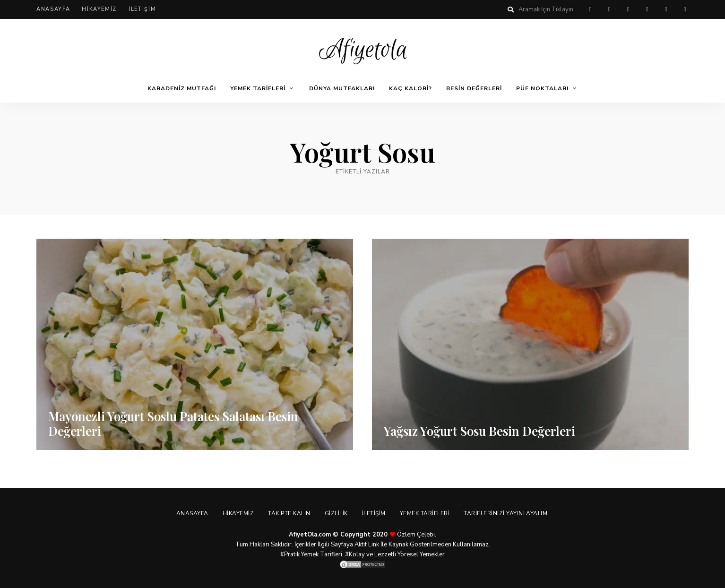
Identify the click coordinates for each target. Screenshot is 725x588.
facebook (609, 9)
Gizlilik (336, 513)
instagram (647, 9)
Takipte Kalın (289, 513)
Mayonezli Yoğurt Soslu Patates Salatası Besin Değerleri (173, 424)
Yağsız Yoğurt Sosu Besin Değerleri (479, 431)
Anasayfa (53, 9)
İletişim (142, 9)
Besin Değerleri (474, 88)
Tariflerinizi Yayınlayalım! (506, 513)
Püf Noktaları (542, 88)
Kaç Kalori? (410, 88)
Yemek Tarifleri (258, 88)
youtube (666, 9)
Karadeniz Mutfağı (182, 88)
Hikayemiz (99, 9)
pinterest (590, 9)
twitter (628, 9)
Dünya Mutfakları (342, 88)
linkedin (685, 9)
